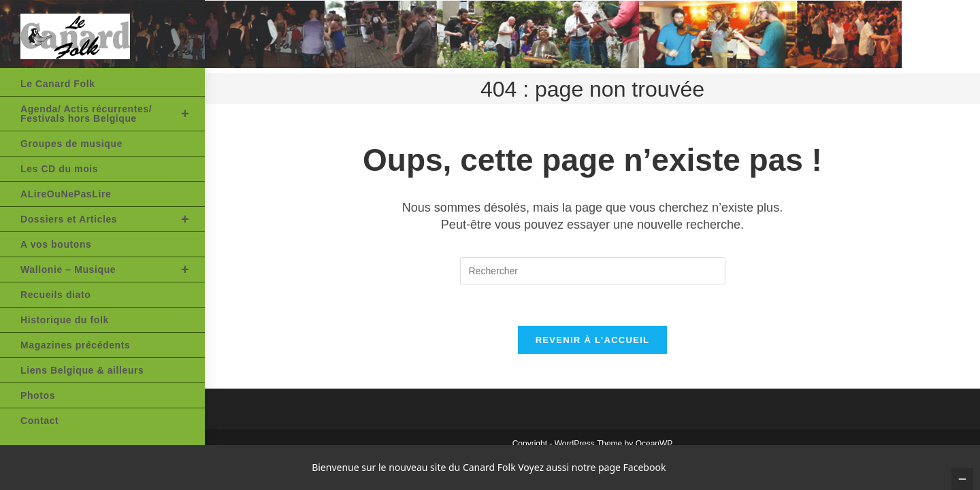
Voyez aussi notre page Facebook (592, 467)
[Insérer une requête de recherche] (593, 271)
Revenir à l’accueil (593, 340)
